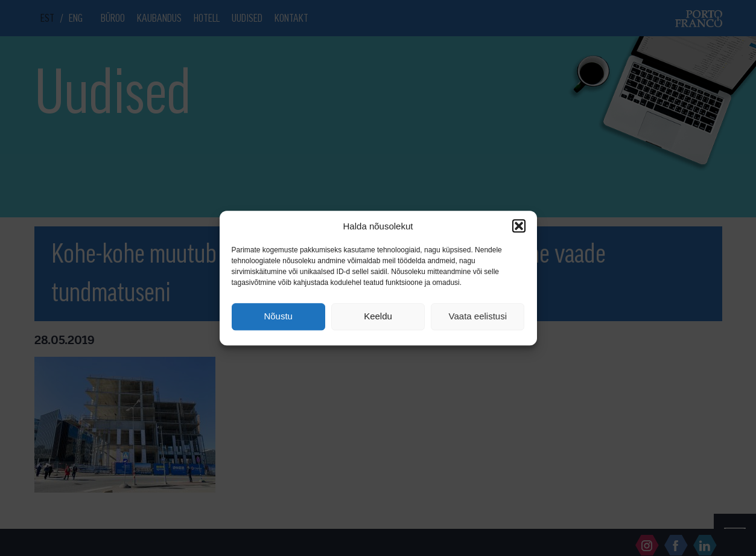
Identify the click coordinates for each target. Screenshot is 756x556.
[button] (519, 226)
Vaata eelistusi (478, 317)
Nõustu (278, 317)
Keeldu (378, 317)
